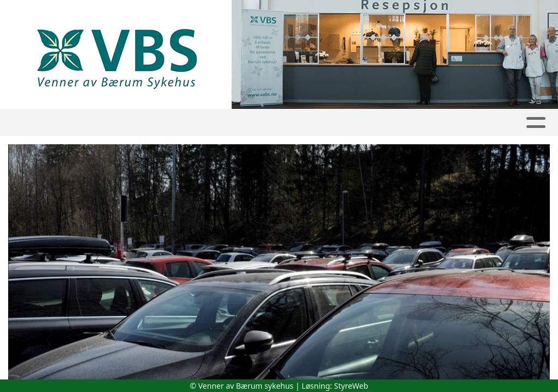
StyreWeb (351, 386)
